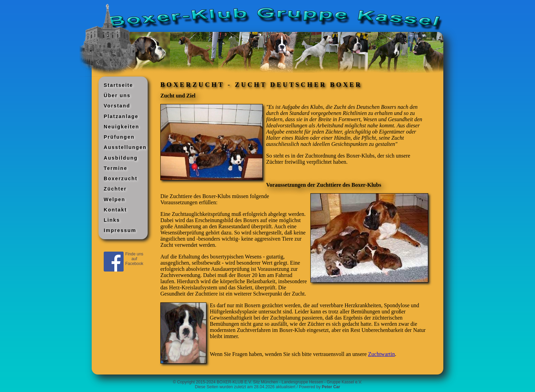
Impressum (120, 230)
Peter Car (331, 387)
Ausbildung (121, 158)
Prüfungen (119, 137)
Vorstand (117, 106)
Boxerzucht (121, 178)
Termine (116, 168)
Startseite (118, 85)
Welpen (115, 199)
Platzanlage (121, 116)
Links (112, 220)
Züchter (115, 189)
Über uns (117, 95)
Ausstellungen (125, 147)
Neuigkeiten (122, 127)
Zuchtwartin (382, 354)
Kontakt (115, 210)
